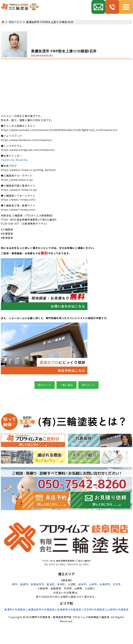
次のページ (88, 385)
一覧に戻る (67, 385)
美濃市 (24, 584)
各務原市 (105, 584)
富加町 (51, 584)
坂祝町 (61, 584)
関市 (15, 584)
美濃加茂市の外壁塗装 (41, 609)
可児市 (117, 584)
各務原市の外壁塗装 (69, 609)
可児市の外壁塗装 (94, 609)
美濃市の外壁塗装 (15, 609)
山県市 (93, 584)
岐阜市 (82, 584)
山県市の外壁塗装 (118, 609)
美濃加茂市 (37, 584)
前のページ (45, 385)
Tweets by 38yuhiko (14, 160)
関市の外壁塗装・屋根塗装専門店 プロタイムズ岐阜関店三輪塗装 (71, 617)
